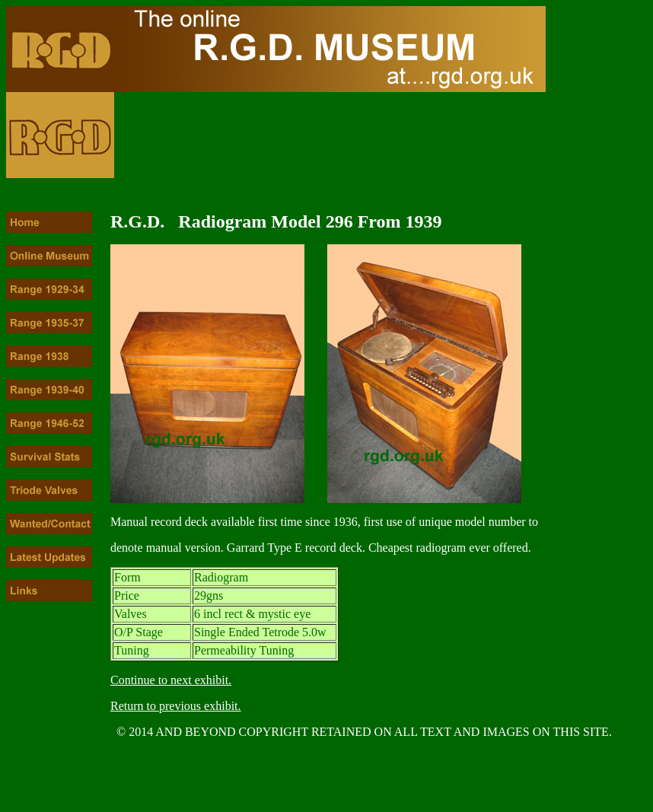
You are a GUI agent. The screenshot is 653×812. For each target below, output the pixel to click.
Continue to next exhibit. (171, 680)
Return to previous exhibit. (176, 706)
